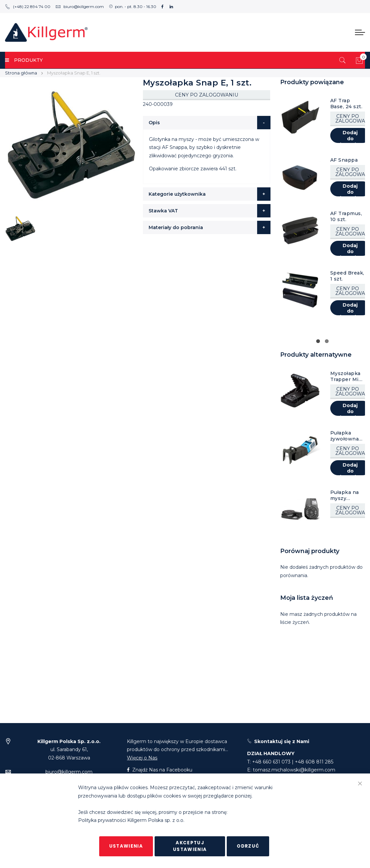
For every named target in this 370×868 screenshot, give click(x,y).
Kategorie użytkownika (177, 194)
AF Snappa (344, 160)
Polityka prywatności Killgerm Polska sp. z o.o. (131, 821)
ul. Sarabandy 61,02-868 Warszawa (69, 750)
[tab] (207, 123)
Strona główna (21, 73)
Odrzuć (248, 846)
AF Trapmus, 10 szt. (346, 216)
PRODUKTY (24, 60)
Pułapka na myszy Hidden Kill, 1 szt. (347, 495)
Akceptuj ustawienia (190, 846)
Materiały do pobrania (176, 227)
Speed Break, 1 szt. (347, 276)
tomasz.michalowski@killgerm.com (294, 770)
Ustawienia (126, 846)
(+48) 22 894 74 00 (28, 7)
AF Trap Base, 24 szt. (346, 104)
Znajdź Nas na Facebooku (160, 770)
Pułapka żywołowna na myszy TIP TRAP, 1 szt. (348, 436)
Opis (154, 123)
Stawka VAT (163, 211)
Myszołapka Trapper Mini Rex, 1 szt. (347, 376)
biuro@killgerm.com (80, 7)
